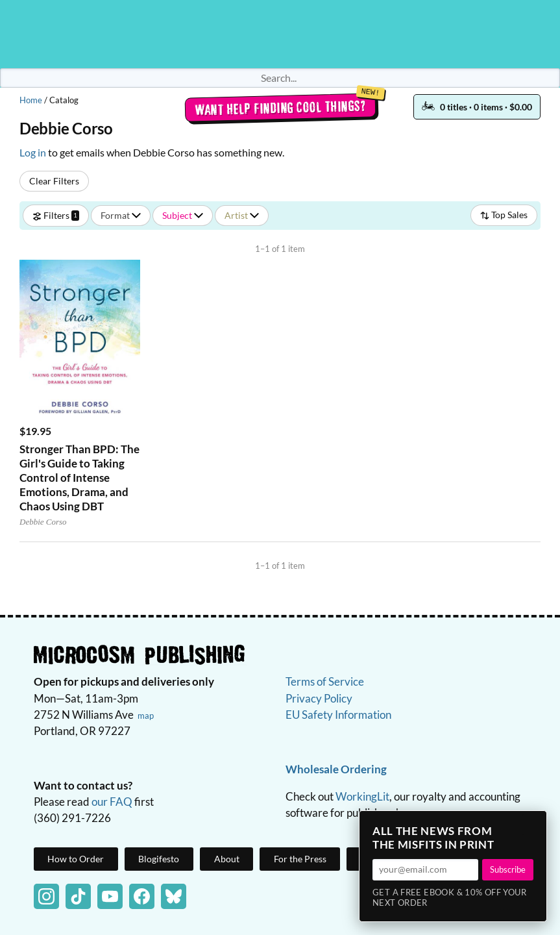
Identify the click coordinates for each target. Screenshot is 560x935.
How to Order (76, 859)
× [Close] (533, 825)
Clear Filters (54, 181)
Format (121, 215)
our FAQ (112, 802)
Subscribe (508, 869)
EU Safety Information (338, 715)
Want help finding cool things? (280, 108)
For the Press (300, 859)
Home (31, 100)
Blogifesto (159, 859)
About (227, 859)
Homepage (280, 34)
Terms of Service (325, 681)
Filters (56, 215)
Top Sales (504, 215)
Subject (183, 215)
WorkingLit (362, 796)
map (146, 716)
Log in (33, 152)
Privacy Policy (319, 698)
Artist (242, 215)
